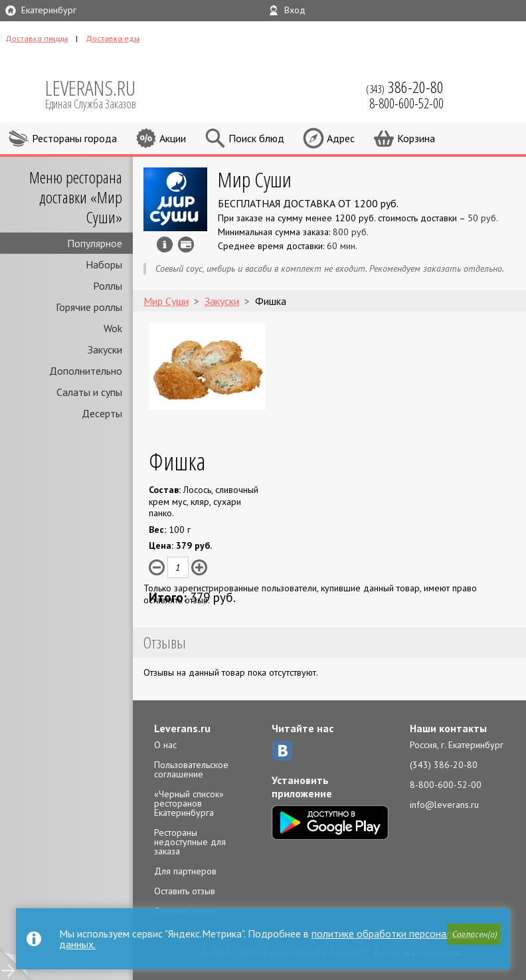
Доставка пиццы (37, 38)
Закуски (105, 349)
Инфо (165, 245)
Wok (113, 328)
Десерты (102, 413)
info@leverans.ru (444, 805)
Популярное (95, 243)
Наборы (104, 264)
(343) (405, 87)
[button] (474, 934)
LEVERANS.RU (100, 93)
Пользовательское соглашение (191, 769)
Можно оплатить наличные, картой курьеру (186, 245)
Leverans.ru (182, 728)
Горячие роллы (89, 307)
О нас (165, 745)
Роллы (108, 286)
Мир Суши (255, 179)
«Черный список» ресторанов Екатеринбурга (189, 803)
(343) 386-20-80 (444, 765)
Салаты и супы (89, 392)
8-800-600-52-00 (446, 785)
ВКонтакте (282, 751)
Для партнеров (185, 871)
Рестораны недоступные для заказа (190, 842)
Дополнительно (86, 371)
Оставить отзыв (185, 891)
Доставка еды (113, 38)
